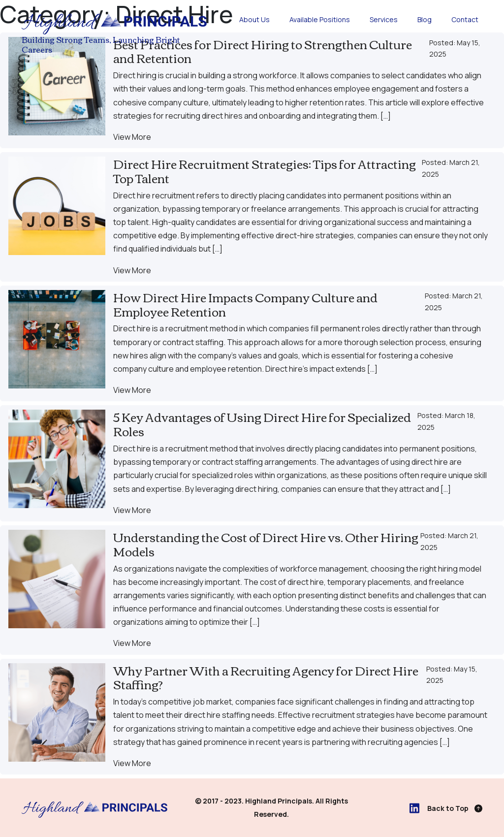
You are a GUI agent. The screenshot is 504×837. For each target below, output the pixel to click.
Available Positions (320, 19)
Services (384, 19)
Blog (425, 19)
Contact (465, 19)
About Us (254, 19)
